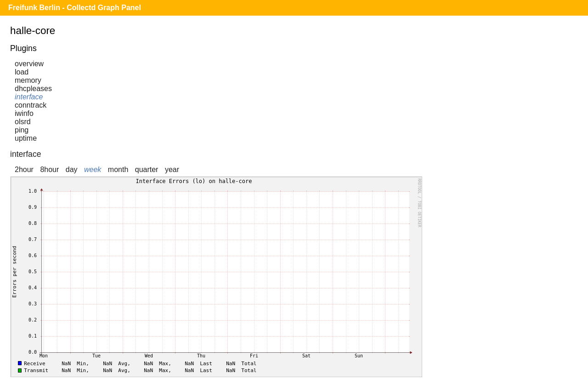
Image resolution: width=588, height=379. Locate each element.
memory (28, 80)
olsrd (23, 122)
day (72, 169)
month (118, 169)
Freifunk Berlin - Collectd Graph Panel (75, 8)
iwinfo (24, 113)
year (172, 169)
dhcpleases (33, 89)
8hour (49, 169)
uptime (26, 138)
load (22, 72)
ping (22, 130)
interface (29, 97)
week (93, 169)
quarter (147, 169)
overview (29, 64)
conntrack (31, 105)
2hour (24, 169)
